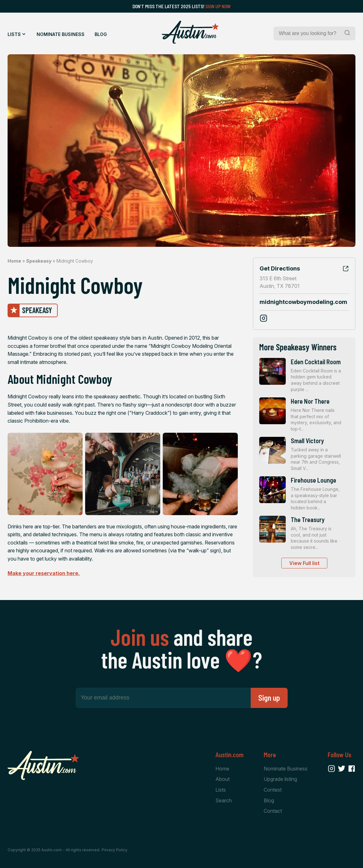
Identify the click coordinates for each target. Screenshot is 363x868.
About (222, 779)
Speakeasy (39, 261)
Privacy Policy (114, 850)
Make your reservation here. (44, 573)
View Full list (304, 563)
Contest (273, 790)
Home (14, 261)
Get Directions (280, 268)
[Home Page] (190, 32)
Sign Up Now (218, 6)
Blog (101, 34)
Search (224, 800)
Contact (273, 811)
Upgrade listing (280, 779)
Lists (14, 34)
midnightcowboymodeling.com (303, 302)
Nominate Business (61, 34)
